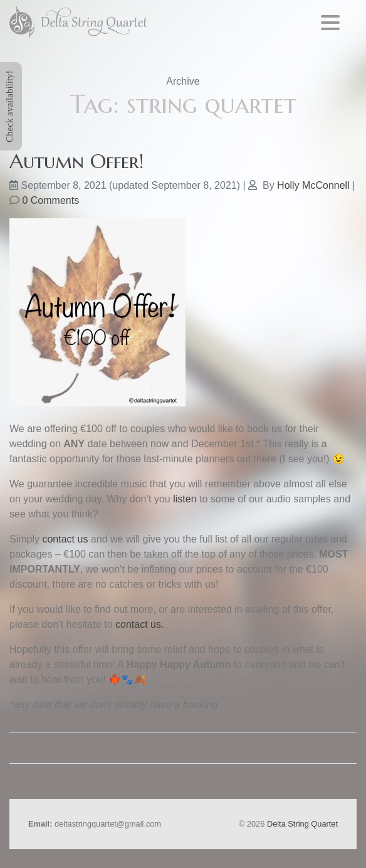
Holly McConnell (313, 185)
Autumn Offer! (76, 161)
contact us (65, 539)
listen (185, 499)
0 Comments (50, 200)
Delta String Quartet (302, 824)
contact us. (139, 624)
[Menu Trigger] (331, 22)
